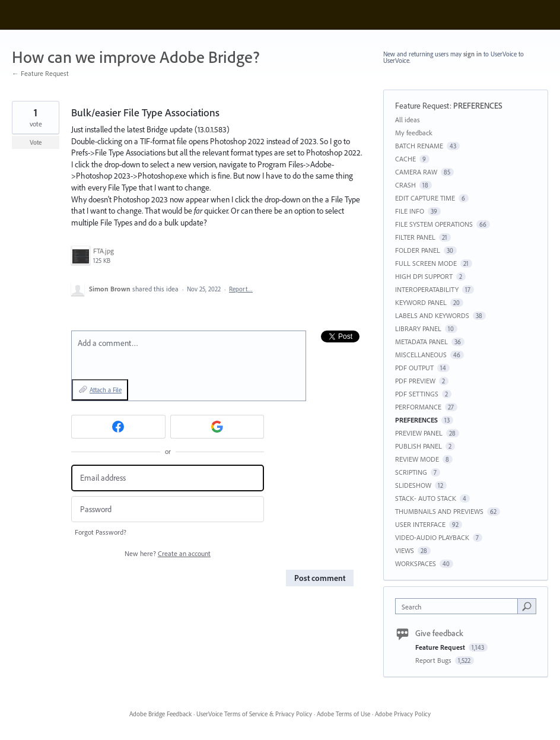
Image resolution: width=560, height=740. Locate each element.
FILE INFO (410, 211)
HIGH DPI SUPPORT (424, 276)
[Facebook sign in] (118, 427)
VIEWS (405, 550)
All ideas (408, 120)
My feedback (414, 133)
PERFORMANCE (418, 407)
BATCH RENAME (419, 146)
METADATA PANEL (421, 342)
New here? (168, 553)
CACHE (405, 159)
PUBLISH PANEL (419, 446)
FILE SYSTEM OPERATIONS (434, 224)
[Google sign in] (217, 427)
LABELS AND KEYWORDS (432, 315)
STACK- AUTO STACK (426, 498)
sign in (472, 54)
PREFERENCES (478, 106)
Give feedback (439, 633)
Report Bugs (434, 660)
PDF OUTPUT (414, 368)
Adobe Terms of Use (343, 714)
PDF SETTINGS (417, 394)
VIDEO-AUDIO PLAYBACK (432, 537)
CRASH (405, 185)
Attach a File (106, 390)
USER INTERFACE (420, 524)
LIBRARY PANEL (418, 328)
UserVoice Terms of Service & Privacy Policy (254, 714)
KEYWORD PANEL (421, 302)
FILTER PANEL (415, 237)
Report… (241, 289)
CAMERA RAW (416, 172)
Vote (36, 142)
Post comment (320, 578)
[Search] (527, 606)
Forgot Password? (101, 532)
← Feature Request (40, 73)
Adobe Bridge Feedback (160, 714)
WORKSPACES (416, 563)
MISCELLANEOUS (421, 355)
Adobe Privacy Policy (403, 714)
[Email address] (168, 478)
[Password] (168, 509)
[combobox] (459, 606)
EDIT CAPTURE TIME (425, 198)
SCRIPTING (411, 472)
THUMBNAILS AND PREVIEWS (439, 511)
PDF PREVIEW (415, 381)
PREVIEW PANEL (419, 433)
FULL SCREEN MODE (426, 263)
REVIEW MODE (417, 459)
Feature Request (422, 106)
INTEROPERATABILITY (427, 289)
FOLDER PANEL (418, 250)
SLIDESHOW (413, 485)
